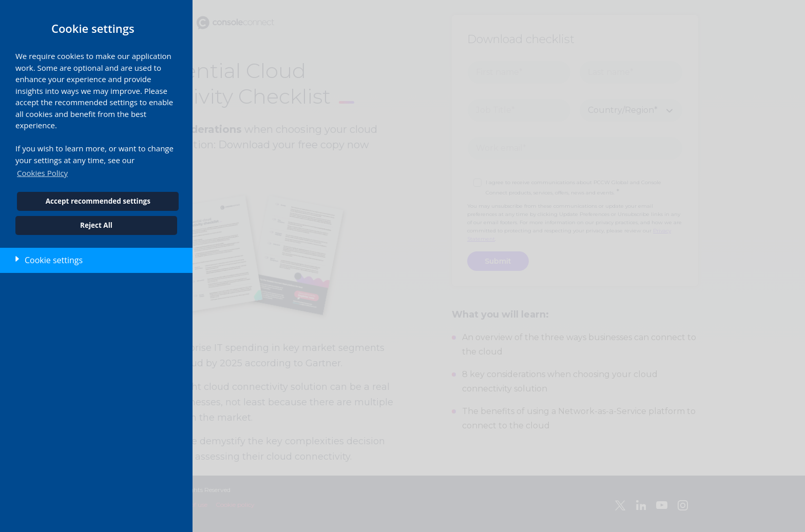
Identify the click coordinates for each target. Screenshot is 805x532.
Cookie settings (54, 260)
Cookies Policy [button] (42, 173)
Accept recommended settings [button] (98, 201)
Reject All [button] (96, 225)
